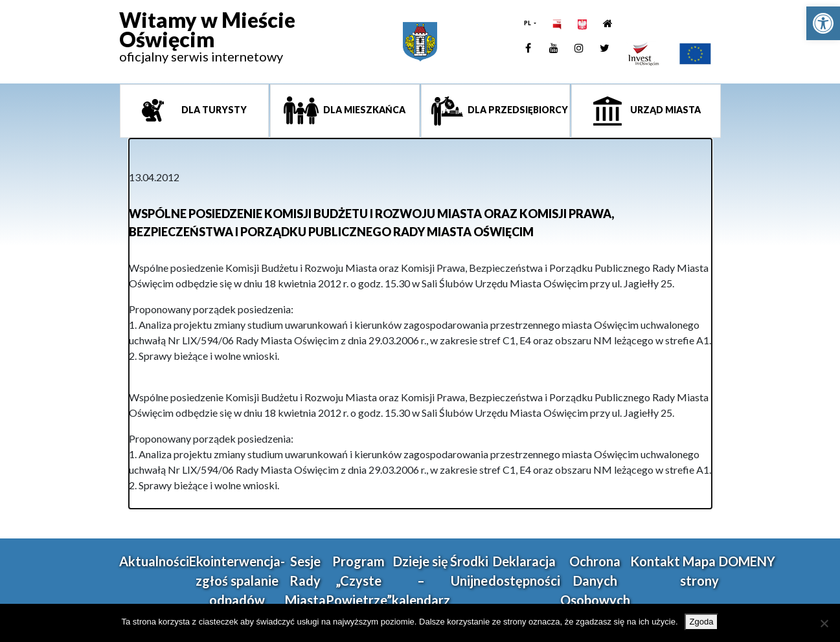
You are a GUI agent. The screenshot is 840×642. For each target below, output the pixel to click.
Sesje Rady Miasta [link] (305, 581)
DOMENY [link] (747, 561)
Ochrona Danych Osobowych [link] (595, 581)
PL (528, 23)
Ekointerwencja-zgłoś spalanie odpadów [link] (237, 581)
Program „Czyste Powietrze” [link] (359, 581)
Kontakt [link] (655, 561)
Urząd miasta (664, 110)
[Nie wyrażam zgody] (824, 623)
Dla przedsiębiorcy (517, 110)
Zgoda (702, 622)
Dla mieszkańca (363, 110)
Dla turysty (213, 110)
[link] (823, 23)
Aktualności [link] (154, 561)
